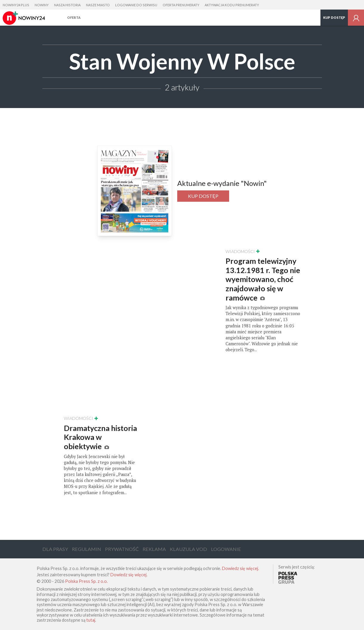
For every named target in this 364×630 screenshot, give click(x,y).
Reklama (154, 549)
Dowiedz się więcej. (240, 568)
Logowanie (226, 549)
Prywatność (122, 549)
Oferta (74, 17)
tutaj (91, 620)
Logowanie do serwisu (136, 5)
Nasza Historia (67, 5)
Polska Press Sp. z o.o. (86, 581)
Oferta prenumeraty (181, 5)
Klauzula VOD (188, 549)
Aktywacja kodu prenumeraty (232, 5)
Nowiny (42, 5)
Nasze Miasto (98, 5)
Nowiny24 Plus (16, 5)
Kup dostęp (334, 17)
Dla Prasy (55, 549)
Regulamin (87, 549)
